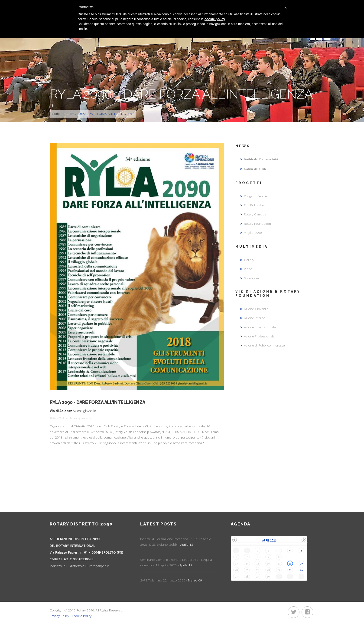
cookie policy (215, 19)
